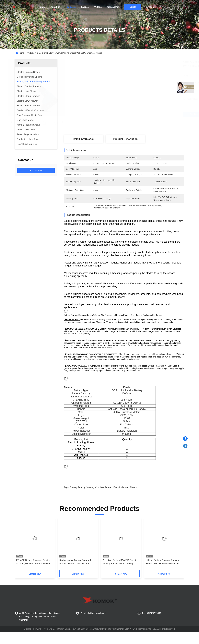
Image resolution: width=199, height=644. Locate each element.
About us (55, 7)
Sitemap (27, 629)
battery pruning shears (82, 487)
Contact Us (113, 7)
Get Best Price (142, 114)
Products (71, 7)
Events (85, 7)
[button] (21, 545)
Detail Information (84, 139)
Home (42, 7)
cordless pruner (103, 487)
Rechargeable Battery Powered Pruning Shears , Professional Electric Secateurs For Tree (75, 562)
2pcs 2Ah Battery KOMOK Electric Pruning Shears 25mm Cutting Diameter (120, 562)
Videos (98, 7)
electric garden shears (125, 487)
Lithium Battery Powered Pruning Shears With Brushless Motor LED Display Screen (163, 562)
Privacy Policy (39, 629)
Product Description (125, 139)
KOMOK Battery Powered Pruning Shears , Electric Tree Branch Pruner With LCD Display (35, 562)
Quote (133, 7)
